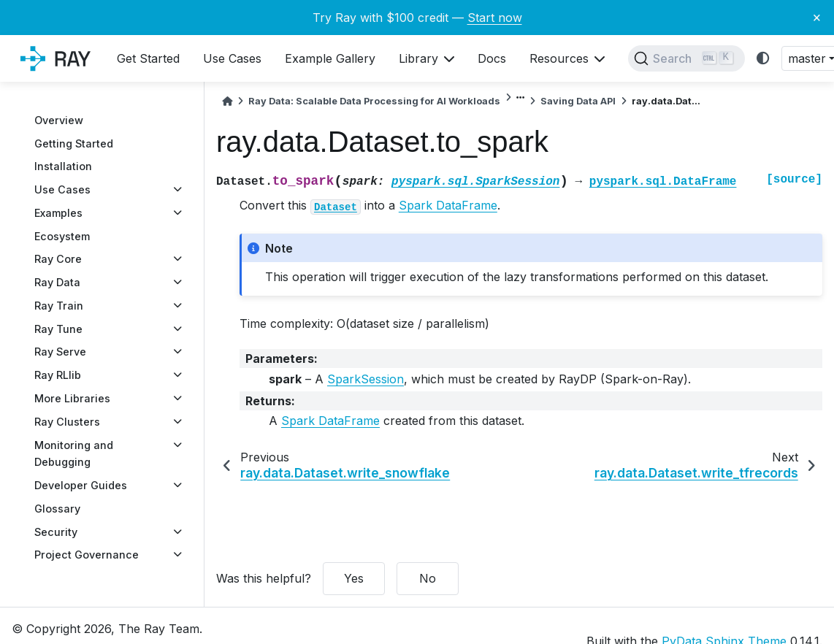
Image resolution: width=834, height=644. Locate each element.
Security (56, 532)
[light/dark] (763, 59)
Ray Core (58, 259)
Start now (495, 18)
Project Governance (87, 555)
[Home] (227, 101)
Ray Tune (58, 329)
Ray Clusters (67, 422)
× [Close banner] (817, 17)
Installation (63, 166)
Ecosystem (62, 236)
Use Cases (62, 189)
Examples (58, 213)
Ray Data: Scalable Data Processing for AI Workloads (374, 101)
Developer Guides (81, 485)
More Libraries (72, 398)
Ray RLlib (58, 375)
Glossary (57, 509)
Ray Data (57, 282)
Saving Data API (578, 101)
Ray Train (59, 306)
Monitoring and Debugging (74, 454)
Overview (59, 120)
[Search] (686, 58)
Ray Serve (60, 352)
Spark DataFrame (448, 205)
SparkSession (366, 379)
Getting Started (74, 143)
